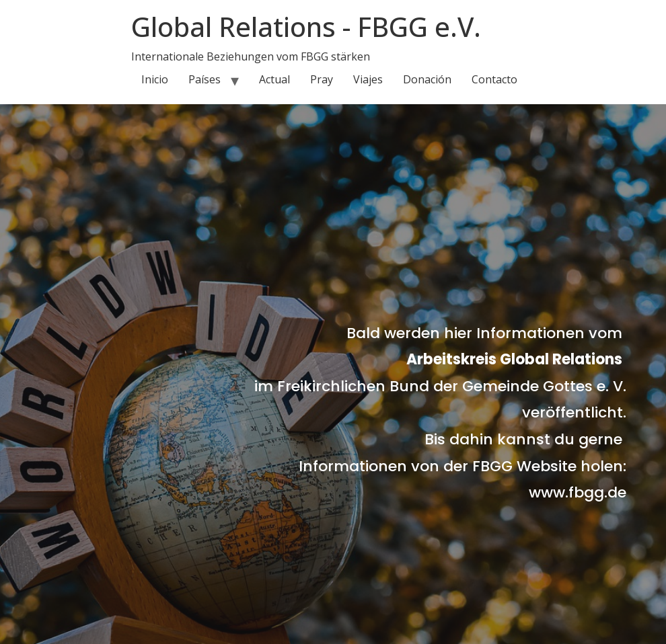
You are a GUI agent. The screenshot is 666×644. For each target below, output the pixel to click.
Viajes (368, 79)
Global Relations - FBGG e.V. (306, 27)
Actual (274, 79)
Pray (322, 79)
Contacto (494, 79)
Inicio (155, 79)
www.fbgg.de (578, 492)
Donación (427, 79)
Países (205, 79)
